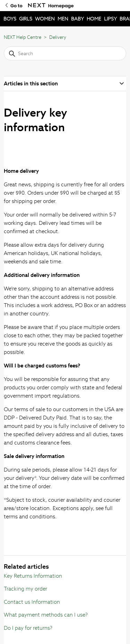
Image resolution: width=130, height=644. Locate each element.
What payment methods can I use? (46, 615)
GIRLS (26, 19)
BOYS (10, 19)
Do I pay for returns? (28, 628)
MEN (63, 19)
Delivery (58, 37)
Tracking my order (25, 589)
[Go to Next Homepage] (37, 5)
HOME (94, 19)
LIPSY (110, 19)
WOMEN (45, 19)
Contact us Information (32, 602)
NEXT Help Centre (23, 37)
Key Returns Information (33, 576)
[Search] (65, 53)
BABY (77, 19)
